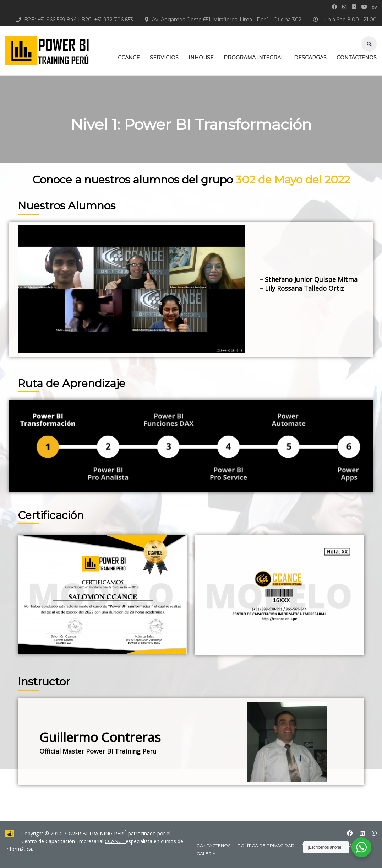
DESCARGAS (310, 58)
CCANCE (129, 58)
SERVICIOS (164, 58)
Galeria (206, 854)
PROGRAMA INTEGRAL (254, 58)
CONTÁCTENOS (357, 58)
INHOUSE (201, 58)
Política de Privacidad (266, 845)
